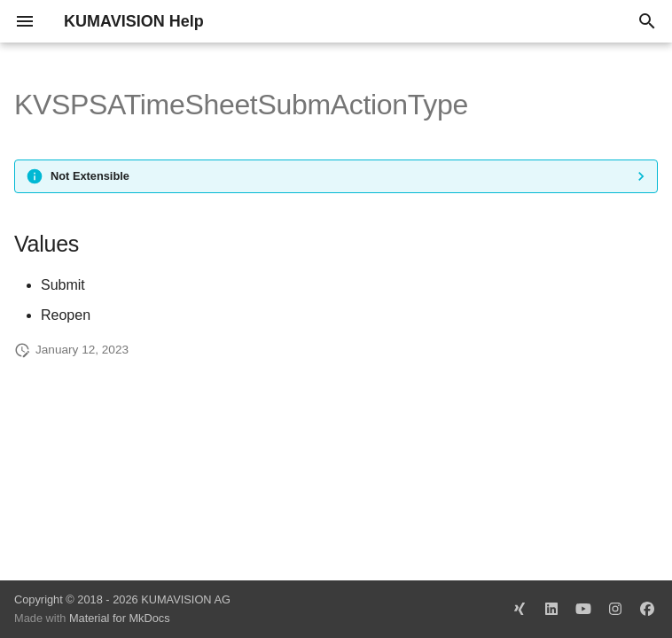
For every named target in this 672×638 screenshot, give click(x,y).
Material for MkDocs (120, 618)
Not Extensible (90, 176)
